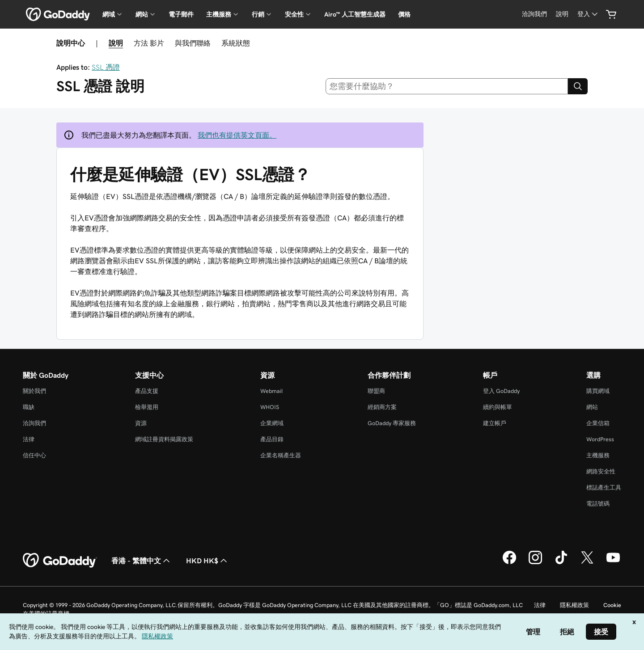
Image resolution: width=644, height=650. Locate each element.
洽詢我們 (34, 423)
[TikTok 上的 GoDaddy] (561, 563)
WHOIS (270, 407)
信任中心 (34, 455)
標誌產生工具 (604, 487)
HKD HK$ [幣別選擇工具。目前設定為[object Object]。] (208, 561)
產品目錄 (272, 439)
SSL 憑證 (106, 67)
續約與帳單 (498, 407)
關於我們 (34, 391)
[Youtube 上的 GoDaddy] (613, 563)
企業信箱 (598, 423)
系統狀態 (236, 43)
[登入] (588, 14)
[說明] (562, 14)
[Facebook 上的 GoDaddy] (509, 563)
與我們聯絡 (193, 43)
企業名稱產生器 (281, 455)
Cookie (612, 605)
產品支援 (147, 391)
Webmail (271, 391)
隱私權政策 (574, 605)
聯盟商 (376, 391)
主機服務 (598, 455)
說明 (116, 43)
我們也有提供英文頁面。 (237, 135)
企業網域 (272, 423)
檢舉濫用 (147, 407)
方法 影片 (149, 43)
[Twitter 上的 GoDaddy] (587, 563)
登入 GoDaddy (501, 391)
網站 (592, 407)
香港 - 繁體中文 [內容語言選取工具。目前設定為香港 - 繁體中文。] (142, 561)
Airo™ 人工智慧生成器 (355, 14)
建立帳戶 (495, 423)
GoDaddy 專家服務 (392, 423)
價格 (404, 14)
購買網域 (598, 391)
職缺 (29, 407)
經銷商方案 (382, 407)
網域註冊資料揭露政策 (164, 439)
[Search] (578, 86)
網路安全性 (601, 471)
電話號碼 (598, 504)
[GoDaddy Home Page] (60, 561)
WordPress (600, 439)
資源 (141, 423)
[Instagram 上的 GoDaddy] (535, 563)
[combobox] (447, 86)
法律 (29, 439)
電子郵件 (181, 14)
